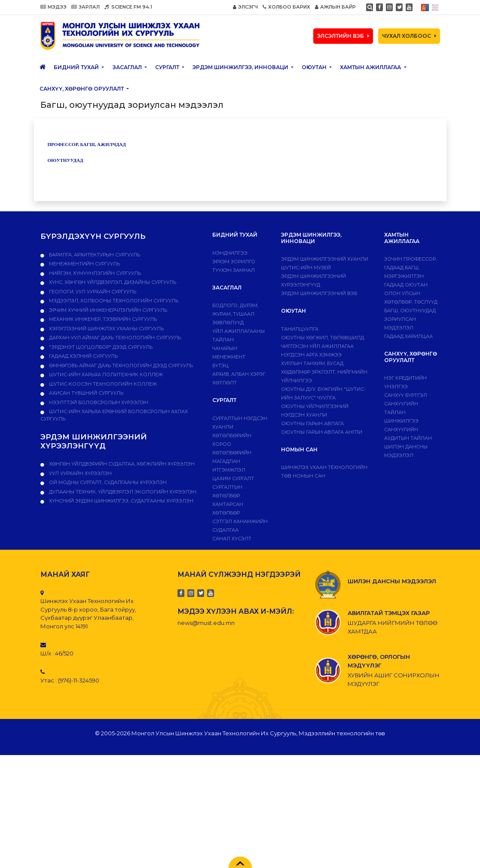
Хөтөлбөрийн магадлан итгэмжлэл (232, 461)
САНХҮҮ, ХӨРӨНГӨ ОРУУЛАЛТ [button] (82, 89)
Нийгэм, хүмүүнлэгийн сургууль (94, 273)
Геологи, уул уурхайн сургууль (92, 292)
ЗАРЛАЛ (86, 7)
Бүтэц (220, 365)
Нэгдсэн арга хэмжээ (311, 355)
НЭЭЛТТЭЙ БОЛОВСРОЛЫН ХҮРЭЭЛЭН (98, 402)
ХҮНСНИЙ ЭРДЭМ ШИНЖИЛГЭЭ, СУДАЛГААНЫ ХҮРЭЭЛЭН (121, 501)
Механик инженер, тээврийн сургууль (102, 319)
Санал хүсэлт (232, 539)
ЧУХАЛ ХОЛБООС (409, 36)
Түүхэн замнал (234, 270)
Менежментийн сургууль (84, 264)
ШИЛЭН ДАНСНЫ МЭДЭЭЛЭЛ (392, 581)
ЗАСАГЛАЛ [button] (128, 67)
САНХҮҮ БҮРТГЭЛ (406, 395)
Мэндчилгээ (230, 253)
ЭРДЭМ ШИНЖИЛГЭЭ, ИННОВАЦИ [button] (241, 67)
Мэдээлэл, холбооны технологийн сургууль (113, 301)
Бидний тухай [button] (77, 67)
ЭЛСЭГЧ (245, 7)
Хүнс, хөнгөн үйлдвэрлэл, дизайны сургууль (112, 282)
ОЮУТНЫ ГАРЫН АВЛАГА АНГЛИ (322, 432)
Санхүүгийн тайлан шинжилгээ (401, 412)
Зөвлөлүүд (228, 323)
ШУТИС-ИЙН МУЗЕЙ (306, 268)
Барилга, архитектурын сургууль (94, 255)
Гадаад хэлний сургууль (83, 356)
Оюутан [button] (315, 67)
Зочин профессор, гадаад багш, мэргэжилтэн (410, 268)
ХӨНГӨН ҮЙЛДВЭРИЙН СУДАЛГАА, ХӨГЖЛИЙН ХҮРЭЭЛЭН (121, 464)
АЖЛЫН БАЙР (335, 7)
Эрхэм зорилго (234, 262)
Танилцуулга (300, 329)
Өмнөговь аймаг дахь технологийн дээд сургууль (120, 365)
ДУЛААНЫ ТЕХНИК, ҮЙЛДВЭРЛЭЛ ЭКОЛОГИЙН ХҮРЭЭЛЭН (122, 492)
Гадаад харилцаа (408, 336)
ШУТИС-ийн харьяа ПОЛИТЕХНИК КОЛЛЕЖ (105, 375)
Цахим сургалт (233, 478)
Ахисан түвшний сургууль (86, 393)
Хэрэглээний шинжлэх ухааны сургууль (106, 329)
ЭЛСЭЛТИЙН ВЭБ (343, 36)
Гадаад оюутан (406, 285)
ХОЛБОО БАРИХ (286, 7)
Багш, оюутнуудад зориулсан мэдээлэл (410, 319)
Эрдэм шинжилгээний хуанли (325, 259)
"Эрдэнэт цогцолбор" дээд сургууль (100, 347)
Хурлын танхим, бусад (312, 363)
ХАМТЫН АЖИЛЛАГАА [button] (371, 67)
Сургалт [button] (168, 67)
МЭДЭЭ (54, 7)
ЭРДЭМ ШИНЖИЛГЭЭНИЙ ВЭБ (319, 293)
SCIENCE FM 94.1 (128, 7)
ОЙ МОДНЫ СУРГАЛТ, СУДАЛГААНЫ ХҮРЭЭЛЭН (107, 482)
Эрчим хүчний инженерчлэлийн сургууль (107, 310)
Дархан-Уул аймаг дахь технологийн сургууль (114, 338)
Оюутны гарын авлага (312, 423)
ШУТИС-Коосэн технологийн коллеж (102, 384)
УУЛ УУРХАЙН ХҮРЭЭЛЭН (80, 473)
